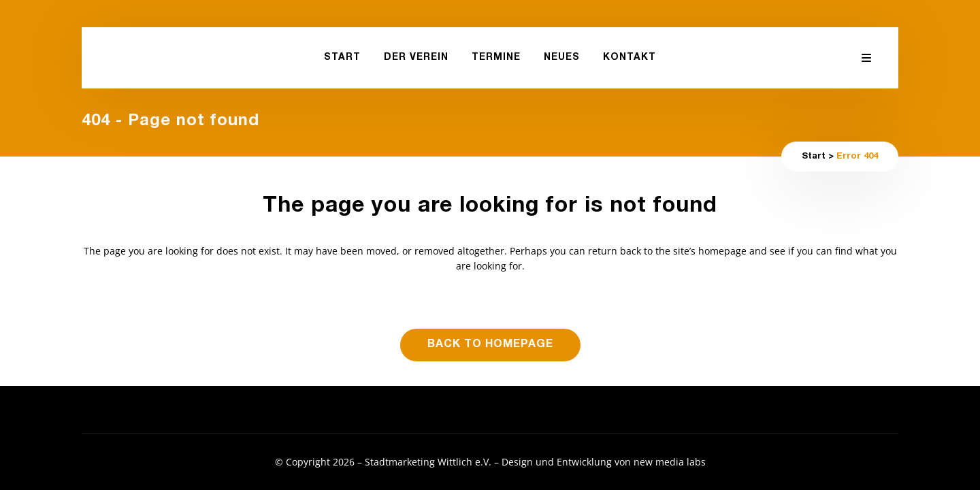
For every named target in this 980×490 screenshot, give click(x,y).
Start (814, 157)
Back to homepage (490, 345)
